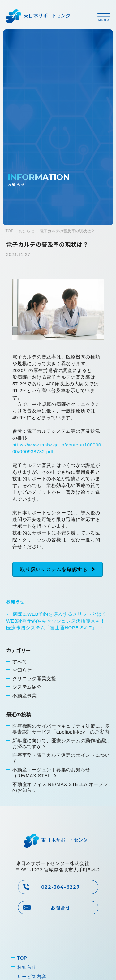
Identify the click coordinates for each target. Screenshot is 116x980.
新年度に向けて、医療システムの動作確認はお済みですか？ (61, 744)
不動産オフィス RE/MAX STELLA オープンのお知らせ (60, 787)
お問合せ (60, 908)
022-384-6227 (60, 887)
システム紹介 (27, 687)
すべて (20, 661)
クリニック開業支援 (34, 678)
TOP (22, 958)
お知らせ (15, 601)
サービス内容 (32, 976)
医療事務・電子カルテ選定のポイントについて (61, 758)
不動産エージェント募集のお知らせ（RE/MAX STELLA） (51, 773)
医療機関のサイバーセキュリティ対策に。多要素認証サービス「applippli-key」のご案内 (61, 729)
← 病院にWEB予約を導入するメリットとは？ (56, 614)
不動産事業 (25, 696)
